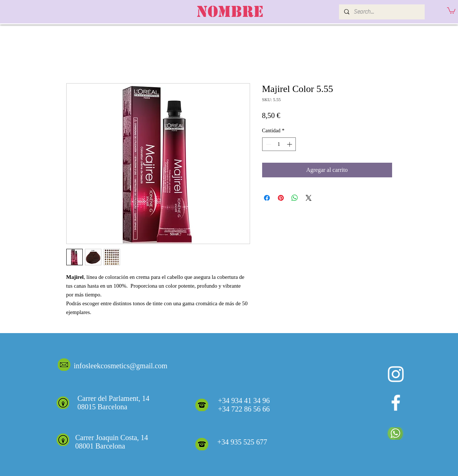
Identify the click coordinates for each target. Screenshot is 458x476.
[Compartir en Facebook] (267, 198)
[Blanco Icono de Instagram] (396, 374)
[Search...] (381, 12)
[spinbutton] (279, 144)
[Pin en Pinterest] (281, 198)
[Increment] (290, 144)
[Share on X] (309, 198)
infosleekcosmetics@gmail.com (121, 366)
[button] (451, 10)
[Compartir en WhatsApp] (295, 198)
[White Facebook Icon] (396, 403)
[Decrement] (268, 144)
